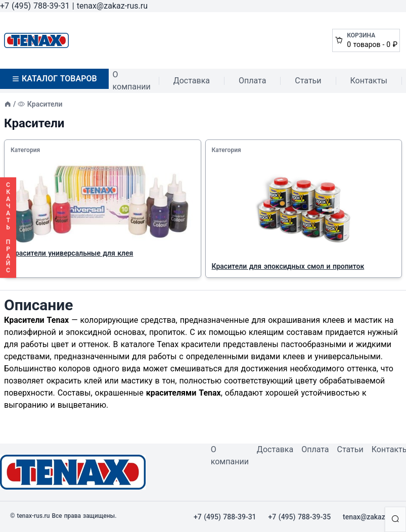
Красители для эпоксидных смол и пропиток (288, 266)
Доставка (192, 81)
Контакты (369, 81)
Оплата (252, 81)
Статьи (308, 81)
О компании (132, 81)
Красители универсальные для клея (72, 253)
